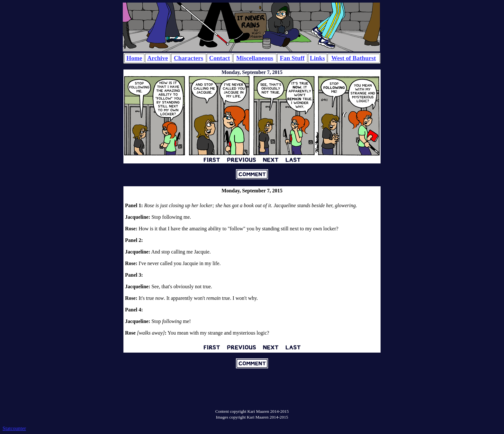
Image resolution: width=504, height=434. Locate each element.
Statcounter (14, 428)
